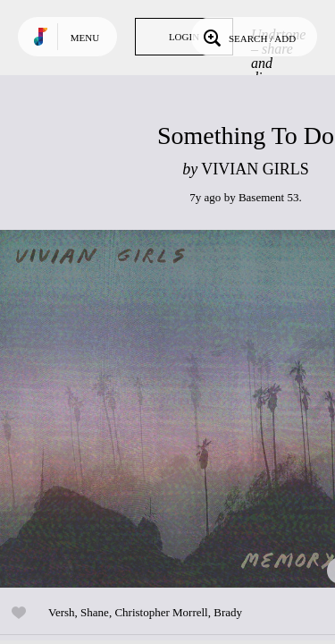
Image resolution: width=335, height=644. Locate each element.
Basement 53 (269, 197)
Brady (228, 612)
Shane (95, 612)
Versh (62, 612)
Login (184, 37)
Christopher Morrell (161, 612)
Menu (85, 38)
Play (179, 409)
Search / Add (248, 37)
